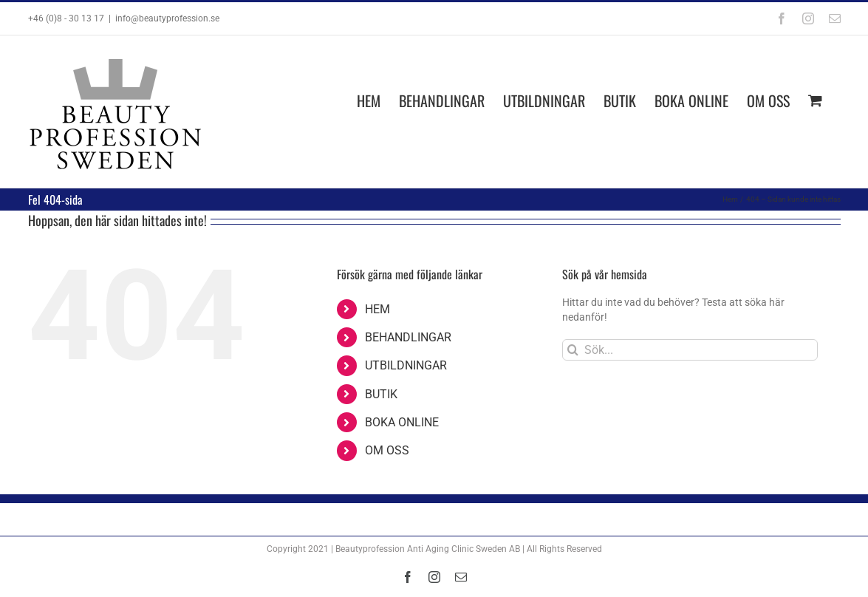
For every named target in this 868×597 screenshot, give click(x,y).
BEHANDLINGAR (408, 337)
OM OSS (387, 450)
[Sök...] (690, 350)
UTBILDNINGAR (406, 365)
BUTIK (381, 394)
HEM (377, 309)
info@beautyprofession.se (167, 18)
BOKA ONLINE (402, 422)
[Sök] (573, 350)
